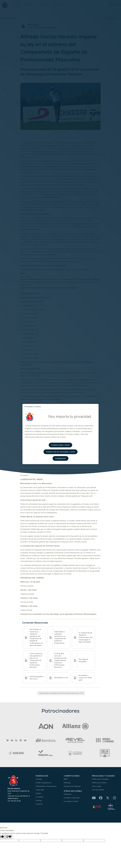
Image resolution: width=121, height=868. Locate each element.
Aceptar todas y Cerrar (61, 445)
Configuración (60, 458)
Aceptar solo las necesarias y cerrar (60, 451)
